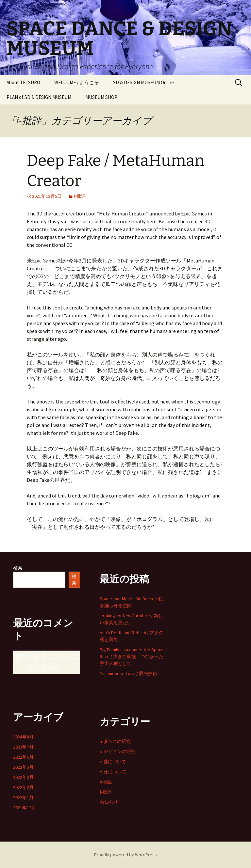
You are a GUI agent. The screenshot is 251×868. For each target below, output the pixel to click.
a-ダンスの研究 (115, 741)
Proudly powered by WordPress (125, 855)
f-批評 (80, 196)
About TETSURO (23, 82)
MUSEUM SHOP (101, 97)
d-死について (113, 772)
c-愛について (113, 762)
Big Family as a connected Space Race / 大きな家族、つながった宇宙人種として (132, 656)
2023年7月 (23, 747)
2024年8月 (23, 737)
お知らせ (109, 802)
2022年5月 (23, 767)
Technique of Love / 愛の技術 (128, 673)
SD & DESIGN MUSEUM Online (143, 82)
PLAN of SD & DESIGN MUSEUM (39, 97)
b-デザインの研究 (118, 751)
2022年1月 (23, 797)
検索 (18, 568)
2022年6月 (23, 757)
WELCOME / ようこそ (77, 82)
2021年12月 (25, 808)
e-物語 (106, 782)
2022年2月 (23, 787)
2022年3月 (23, 777)
